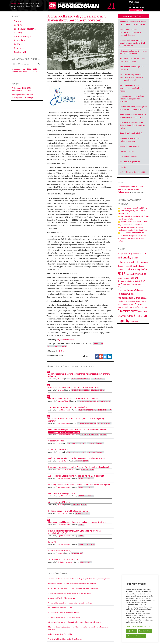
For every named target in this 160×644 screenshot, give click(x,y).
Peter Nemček (63, 514)
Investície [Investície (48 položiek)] (126, 278)
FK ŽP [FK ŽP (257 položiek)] (121, 273)
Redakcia (19, 48)
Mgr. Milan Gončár (64, 410)
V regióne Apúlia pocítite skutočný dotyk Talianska (65, 639)
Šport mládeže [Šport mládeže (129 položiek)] (126, 316)
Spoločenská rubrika (95, 443)
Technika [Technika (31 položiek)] (128, 301)
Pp (59, 443)
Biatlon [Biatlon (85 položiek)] (135, 258)
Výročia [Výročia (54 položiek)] (132, 304)
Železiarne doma (98, 379)
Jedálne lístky (21, 52)
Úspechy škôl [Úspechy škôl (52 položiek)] (142, 307)
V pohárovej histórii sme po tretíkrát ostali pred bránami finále (70, 593)
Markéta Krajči (63, 461)
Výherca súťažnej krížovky (130, 162)
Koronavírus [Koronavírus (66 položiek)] (123, 281)
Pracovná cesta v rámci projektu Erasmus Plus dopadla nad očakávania (132, 99)
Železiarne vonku (104, 423)
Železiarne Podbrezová (25, 29)
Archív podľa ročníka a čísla (22, 95)
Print (86, 356)
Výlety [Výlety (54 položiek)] (120, 304)
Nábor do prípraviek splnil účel (131, 133)
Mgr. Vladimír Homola (66, 340)
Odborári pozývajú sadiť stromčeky (60, 634)
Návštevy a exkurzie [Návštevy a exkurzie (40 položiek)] (136, 284)
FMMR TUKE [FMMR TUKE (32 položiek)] (129, 274)
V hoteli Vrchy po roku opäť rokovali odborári (64, 612)
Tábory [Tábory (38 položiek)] (133, 301)
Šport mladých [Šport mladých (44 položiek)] (143, 311)
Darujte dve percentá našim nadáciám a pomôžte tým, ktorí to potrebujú (73, 588)
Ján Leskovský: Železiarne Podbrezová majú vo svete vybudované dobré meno (75, 622)
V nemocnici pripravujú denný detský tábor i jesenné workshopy (70, 603)
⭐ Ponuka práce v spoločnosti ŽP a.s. (132, 208)
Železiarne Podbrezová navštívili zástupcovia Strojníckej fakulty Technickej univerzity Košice (79, 579)
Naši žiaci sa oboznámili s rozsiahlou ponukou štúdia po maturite (131, 88)
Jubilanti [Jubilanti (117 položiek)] (134, 278)
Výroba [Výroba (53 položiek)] (126, 304)
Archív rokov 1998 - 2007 (22, 88)
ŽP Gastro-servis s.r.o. (65, 562)
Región (18, 44)
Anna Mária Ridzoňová (65, 470)
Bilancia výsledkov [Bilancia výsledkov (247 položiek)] (130, 262)
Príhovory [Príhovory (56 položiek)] (139, 290)
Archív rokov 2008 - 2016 (22, 91)
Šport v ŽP (19, 40)
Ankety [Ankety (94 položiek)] (136, 254)
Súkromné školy (22, 36)
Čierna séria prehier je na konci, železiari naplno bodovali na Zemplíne (72, 584)
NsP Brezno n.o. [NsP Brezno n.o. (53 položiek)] (124, 284)
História (63, 346)
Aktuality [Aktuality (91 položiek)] (128, 254)
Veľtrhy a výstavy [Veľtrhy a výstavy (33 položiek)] (141, 301)
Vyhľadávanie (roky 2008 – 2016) (25, 69)
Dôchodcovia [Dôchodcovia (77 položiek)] (139, 266)
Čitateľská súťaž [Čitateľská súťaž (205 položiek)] (128, 311)
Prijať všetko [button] (132, 631)
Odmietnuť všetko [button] (145, 631)
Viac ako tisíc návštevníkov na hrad (60, 608)
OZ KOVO (18, 25)
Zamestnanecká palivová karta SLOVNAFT (62, 598)
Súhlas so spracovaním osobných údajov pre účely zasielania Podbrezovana (130, 189)
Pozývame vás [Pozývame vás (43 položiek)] (122, 287)
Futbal (91, 478)
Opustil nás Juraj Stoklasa (129, 146)
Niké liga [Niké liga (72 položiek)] (145, 281)
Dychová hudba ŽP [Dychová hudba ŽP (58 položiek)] (125, 266)
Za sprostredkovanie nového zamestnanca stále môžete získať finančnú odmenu (132, 43)
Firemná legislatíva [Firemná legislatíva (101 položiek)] (137, 269)
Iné (82, 553)
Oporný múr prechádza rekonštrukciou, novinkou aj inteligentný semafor (130, 32)
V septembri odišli (127, 151)
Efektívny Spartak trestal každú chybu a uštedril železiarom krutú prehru (133, 125)
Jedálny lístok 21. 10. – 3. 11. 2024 (133, 172)
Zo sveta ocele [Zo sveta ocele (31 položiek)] (132, 307)
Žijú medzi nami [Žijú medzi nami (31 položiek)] (134, 321)
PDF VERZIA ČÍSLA (136, 10)
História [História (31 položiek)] (120, 278)
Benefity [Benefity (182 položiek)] (126, 257)
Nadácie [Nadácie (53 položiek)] (138, 281)
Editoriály (91, 544)
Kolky (87, 514)
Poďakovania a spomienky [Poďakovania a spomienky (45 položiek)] (137, 287)
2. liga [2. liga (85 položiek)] (121, 254)
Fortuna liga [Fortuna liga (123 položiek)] (139, 274)
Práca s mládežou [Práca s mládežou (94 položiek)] (126, 290)
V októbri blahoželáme (128, 157)
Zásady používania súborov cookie (138, 626)
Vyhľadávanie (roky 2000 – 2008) (25, 72)
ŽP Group (19, 33)
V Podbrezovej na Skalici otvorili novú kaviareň (64, 617)
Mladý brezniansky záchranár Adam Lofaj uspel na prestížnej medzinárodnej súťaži (132, 77)
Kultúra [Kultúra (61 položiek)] (131, 281)
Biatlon (17, 21)
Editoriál (123, 167)
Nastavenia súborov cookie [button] (136, 636)
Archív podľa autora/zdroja (22, 97)
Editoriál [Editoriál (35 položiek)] (120, 270)
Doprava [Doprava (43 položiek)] (145, 263)
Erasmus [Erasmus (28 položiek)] (125, 270)
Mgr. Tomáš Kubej (64, 401)
